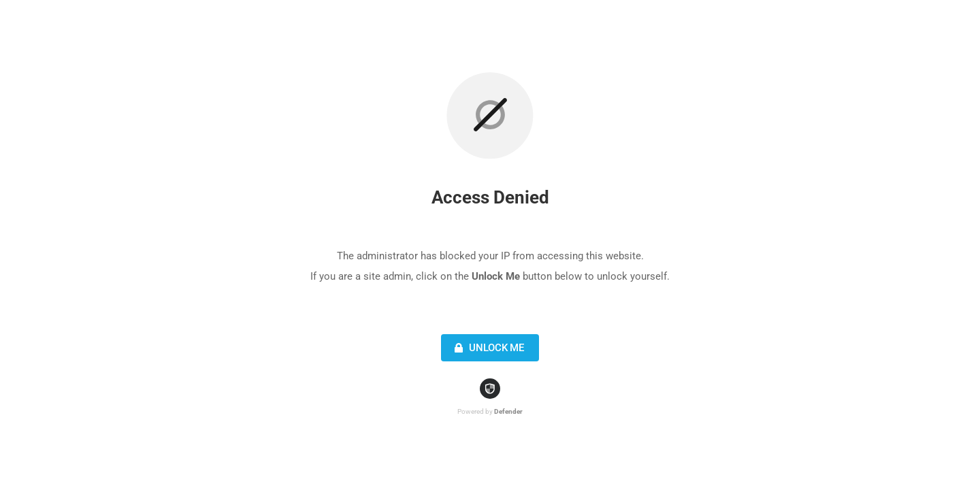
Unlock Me (488, 348)
